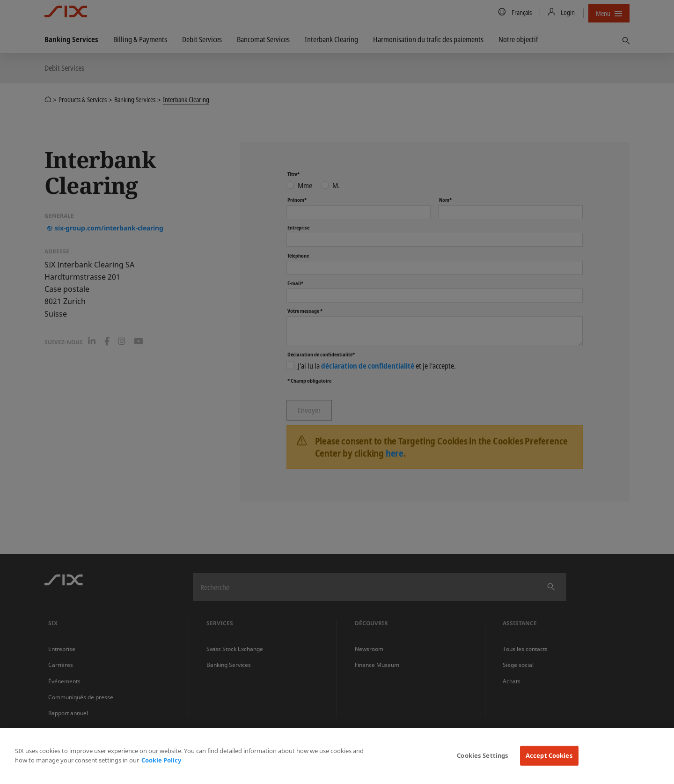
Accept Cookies (549, 755)
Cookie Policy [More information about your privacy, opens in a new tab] (161, 760)
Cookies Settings (483, 755)
